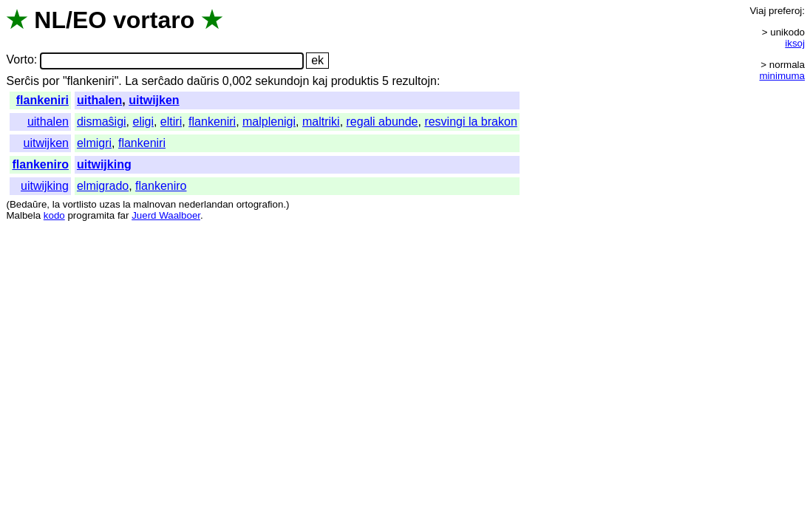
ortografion (260, 204)
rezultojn (414, 81)
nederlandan (206, 204)
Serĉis (22, 81)
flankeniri (42, 100)
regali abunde (382, 122)
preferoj (785, 11)
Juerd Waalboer (166, 215)
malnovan (154, 204)
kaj (320, 81)
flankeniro (40, 164)
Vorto (20, 60)
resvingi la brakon (470, 122)
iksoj (795, 43)
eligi (143, 122)
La (132, 81)
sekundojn (282, 81)
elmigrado (103, 186)
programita (91, 215)
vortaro (154, 20)
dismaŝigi (102, 122)
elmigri (94, 143)
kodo (54, 215)
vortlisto (80, 204)
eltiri (171, 122)
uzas (109, 204)
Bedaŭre (28, 204)
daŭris (203, 81)
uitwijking (104, 164)
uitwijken (154, 100)
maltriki (321, 122)
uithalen (99, 100)
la (56, 204)
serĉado (162, 81)
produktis (355, 81)
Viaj (758, 11)
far (123, 215)
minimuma (782, 76)
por (51, 81)
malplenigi (269, 122)
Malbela (23, 215)
